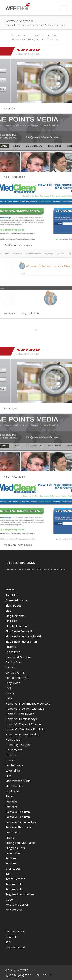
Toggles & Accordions (20, 894)
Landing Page (14, 765)
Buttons (11, 647)
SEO (8, 942)
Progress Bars (15, 848)
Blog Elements (15, 616)
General (11, 937)
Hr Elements (14, 750)
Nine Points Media (14, 177)
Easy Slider (13, 683)
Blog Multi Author (17, 626)
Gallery (10, 693)
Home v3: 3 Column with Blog (25, 709)
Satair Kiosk (11, 109)
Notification (13, 791)
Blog (8, 611)
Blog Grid (12, 621)
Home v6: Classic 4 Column (23, 724)
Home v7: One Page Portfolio (25, 729)
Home (24, 25)
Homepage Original (18, 745)
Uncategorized (15, 947)
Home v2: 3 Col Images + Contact (28, 703)
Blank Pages (13, 605)
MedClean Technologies (18, 245)
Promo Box (13, 853)
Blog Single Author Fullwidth (24, 636)
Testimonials (14, 884)
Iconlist (10, 760)
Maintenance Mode (18, 781)
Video (9, 899)
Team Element (15, 879)
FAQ (8, 688)
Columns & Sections (18, 657)
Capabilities (13, 652)
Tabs (9, 874)
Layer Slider (13, 770)
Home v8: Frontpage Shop (23, 734)
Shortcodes (36, 25)
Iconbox (11, 755)
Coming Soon (14, 662)
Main (8, 776)
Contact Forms (15, 672)
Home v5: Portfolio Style (22, 719)
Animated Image (16, 600)
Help (9, 698)
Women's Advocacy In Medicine (22, 313)
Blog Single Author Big (20, 631)
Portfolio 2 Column (18, 812)
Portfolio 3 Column (18, 817)
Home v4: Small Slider (20, 714)
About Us (12, 595)
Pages (10, 796)
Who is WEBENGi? (17, 905)
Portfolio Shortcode (20, 21)
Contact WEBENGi (17, 678)
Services (11, 858)
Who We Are (14, 910)
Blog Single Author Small (21, 641)
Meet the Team (16, 786)
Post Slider (13, 832)
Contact (10, 667)
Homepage (13, 739)
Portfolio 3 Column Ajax (21, 822)
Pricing (10, 837)
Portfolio (11, 801)
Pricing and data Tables (21, 843)
